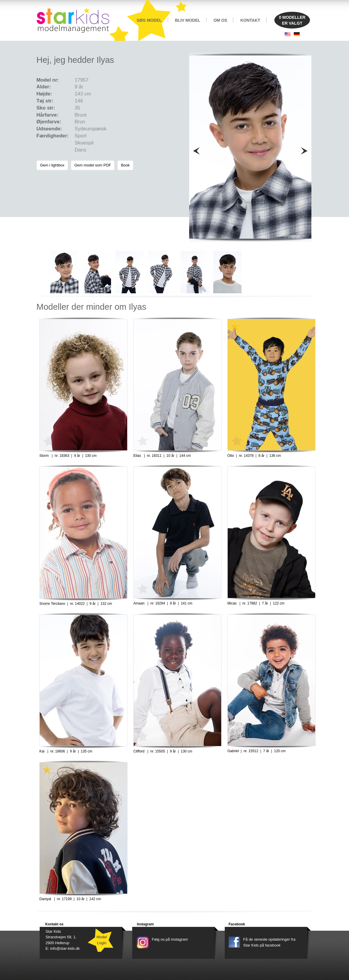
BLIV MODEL (187, 20)
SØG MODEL (149, 20)
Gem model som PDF (93, 165)
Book (125, 165)
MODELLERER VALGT (292, 20)
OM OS (220, 20)
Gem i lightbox (52, 165)
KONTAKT (250, 20)
